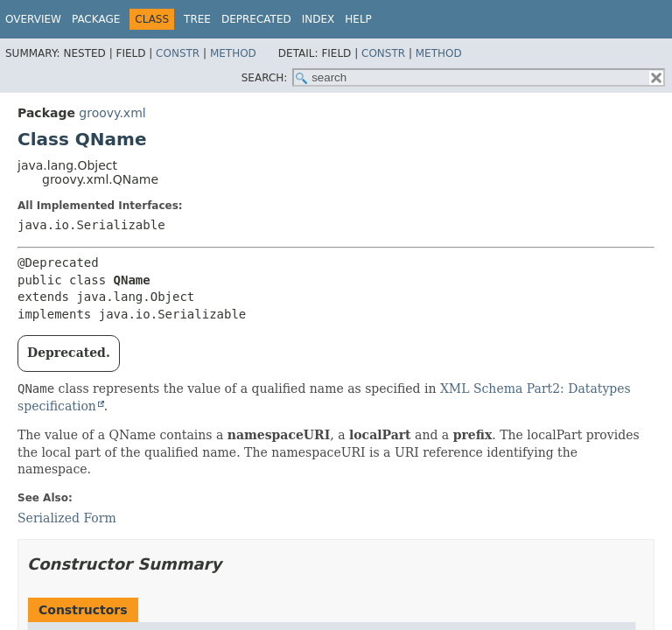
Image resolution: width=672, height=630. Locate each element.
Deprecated (256, 19)
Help (358, 19)
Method (233, 53)
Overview (33, 19)
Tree (197, 19)
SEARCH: (265, 78)
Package (96, 19)
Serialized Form (67, 518)
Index (318, 19)
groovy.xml (112, 113)
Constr (178, 53)
